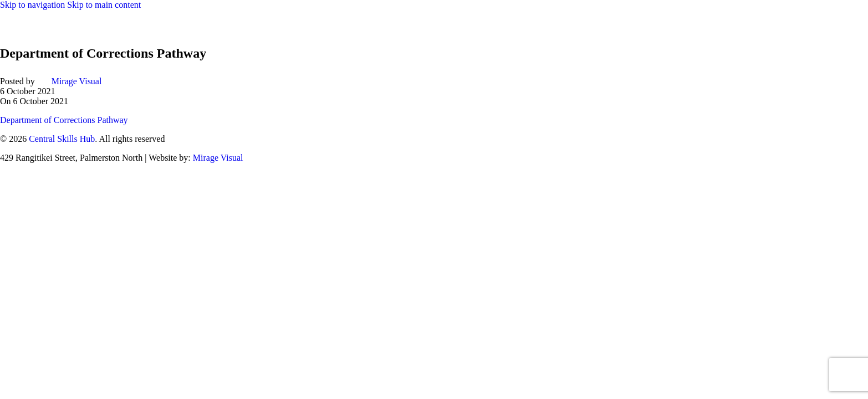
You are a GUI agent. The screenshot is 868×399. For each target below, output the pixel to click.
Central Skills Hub (62, 139)
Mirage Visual (77, 81)
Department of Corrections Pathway (64, 120)
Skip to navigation (34, 5)
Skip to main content (104, 5)
